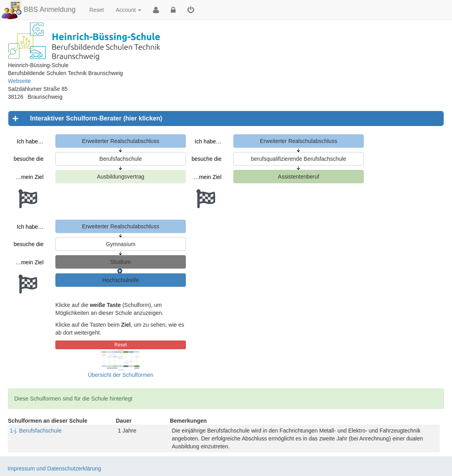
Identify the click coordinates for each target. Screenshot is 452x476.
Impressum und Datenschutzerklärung (54, 468)
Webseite (19, 81)
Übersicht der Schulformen (121, 375)
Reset (97, 10)
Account (129, 10)
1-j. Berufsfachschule (36, 431)
